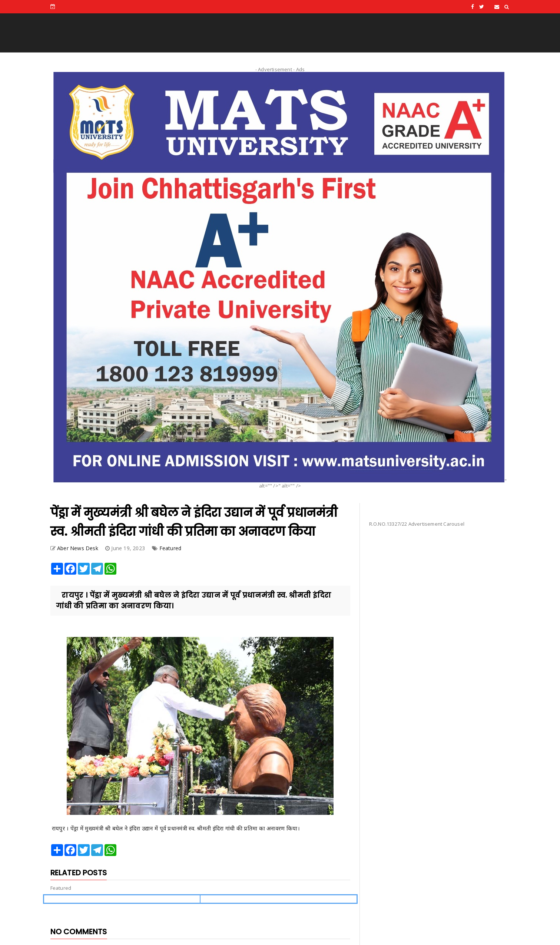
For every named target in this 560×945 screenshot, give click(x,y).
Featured (170, 548)
